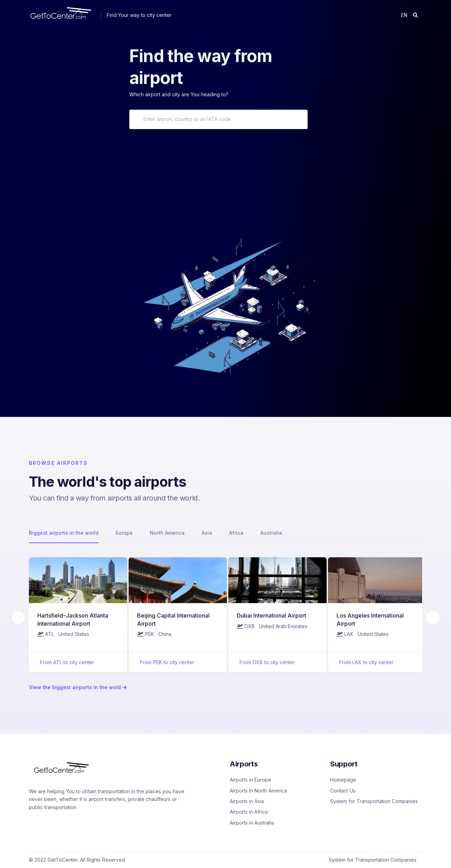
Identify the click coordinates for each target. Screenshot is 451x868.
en (404, 15)
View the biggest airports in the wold (78, 687)
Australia (271, 533)
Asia (207, 533)
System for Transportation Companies (374, 801)
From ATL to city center (67, 662)
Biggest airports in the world (64, 533)
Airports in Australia (252, 823)
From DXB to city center (267, 662)
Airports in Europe (251, 780)
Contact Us (343, 791)
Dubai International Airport (271, 615)
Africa (236, 533)
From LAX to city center (366, 662)
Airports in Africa (249, 812)
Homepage (343, 780)
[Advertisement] (225, 182)
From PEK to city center (167, 662)
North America (167, 533)
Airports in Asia (247, 801)
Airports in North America (258, 791)
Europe (124, 533)
